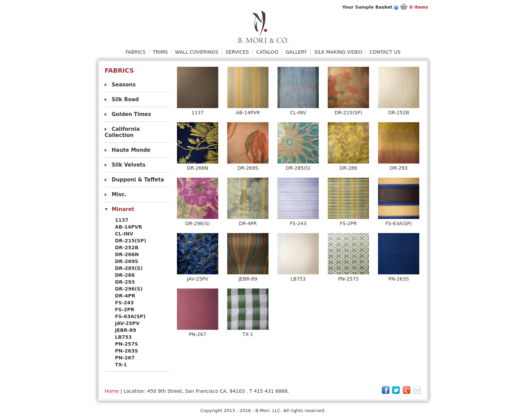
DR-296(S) (129, 289)
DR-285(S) (129, 268)
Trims (160, 52)
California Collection (122, 132)
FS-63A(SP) (130, 316)
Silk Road (125, 99)
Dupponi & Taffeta (138, 180)
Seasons (124, 85)
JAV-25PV (127, 323)
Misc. (119, 195)
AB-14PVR (129, 227)
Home (112, 391)
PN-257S (127, 344)
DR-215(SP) (131, 241)
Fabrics (136, 52)
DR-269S (127, 261)
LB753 (123, 337)
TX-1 (121, 365)
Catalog (267, 52)
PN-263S (127, 351)
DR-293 (125, 282)
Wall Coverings (197, 52)
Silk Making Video (338, 52)
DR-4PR (125, 296)
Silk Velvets (128, 165)
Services (237, 52)
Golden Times (131, 114)
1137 (122, 220)
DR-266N (127, 254)
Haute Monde (131, 150)
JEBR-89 (126, 330)
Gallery (296, 52)
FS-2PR (125, 309)
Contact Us (385, 52)
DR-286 (125, 275)
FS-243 (124, 303)
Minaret (123, 209)
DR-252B (127, 248)
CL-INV (124, 234)
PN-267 (125, 358)
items (419, 7)
